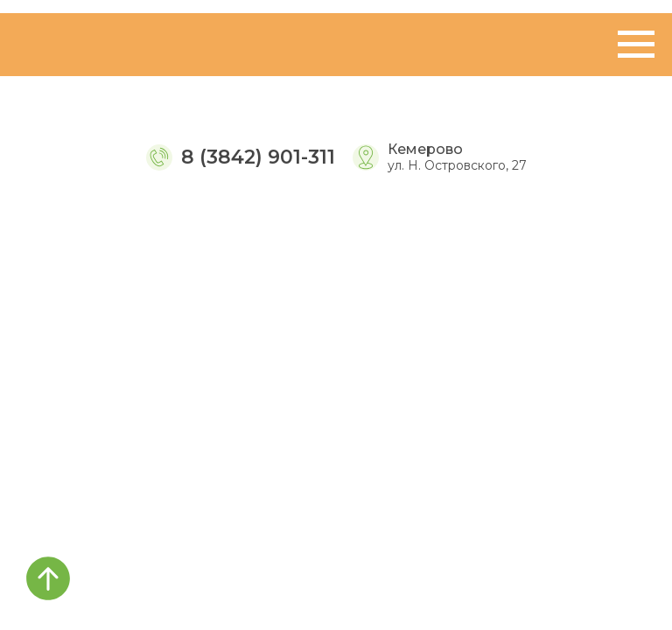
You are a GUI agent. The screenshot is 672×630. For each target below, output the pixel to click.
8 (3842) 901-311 (258, 157)
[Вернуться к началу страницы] (48, 578)
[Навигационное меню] (636, 45)
